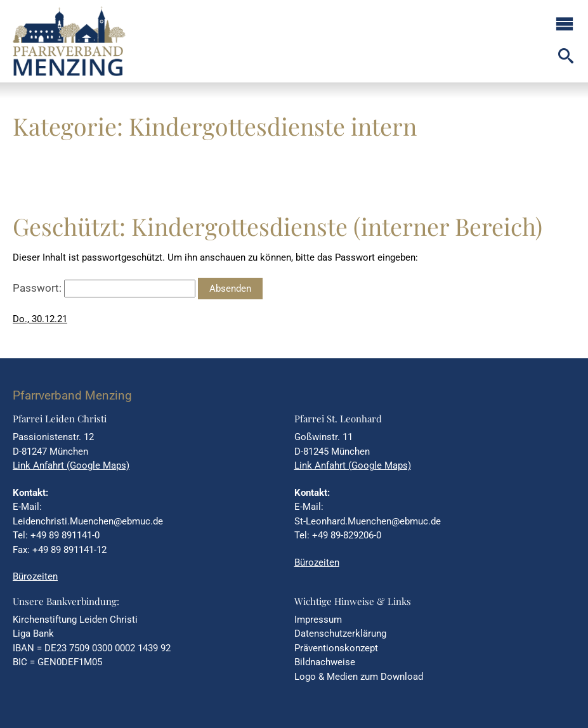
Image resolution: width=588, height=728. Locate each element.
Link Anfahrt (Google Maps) (71, 465)
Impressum (318, 620)
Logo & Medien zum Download (359, 677)
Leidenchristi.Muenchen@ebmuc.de (88, 521)
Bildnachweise (325, 662)
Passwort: (104, 288)
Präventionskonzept (336, 648)
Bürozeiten (35, 576)
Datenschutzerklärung (340, 634)
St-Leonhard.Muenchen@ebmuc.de (368, 521)
